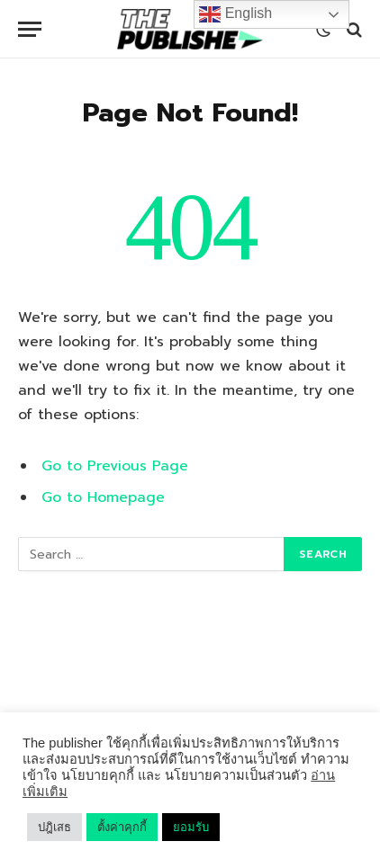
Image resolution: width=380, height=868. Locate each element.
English (235, 14)
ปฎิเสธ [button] (54, 827)
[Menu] (30, 29)
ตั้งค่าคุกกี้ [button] (122, 827)
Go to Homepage (103, 497)
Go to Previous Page (115, 466)
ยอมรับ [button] (191, 827)
